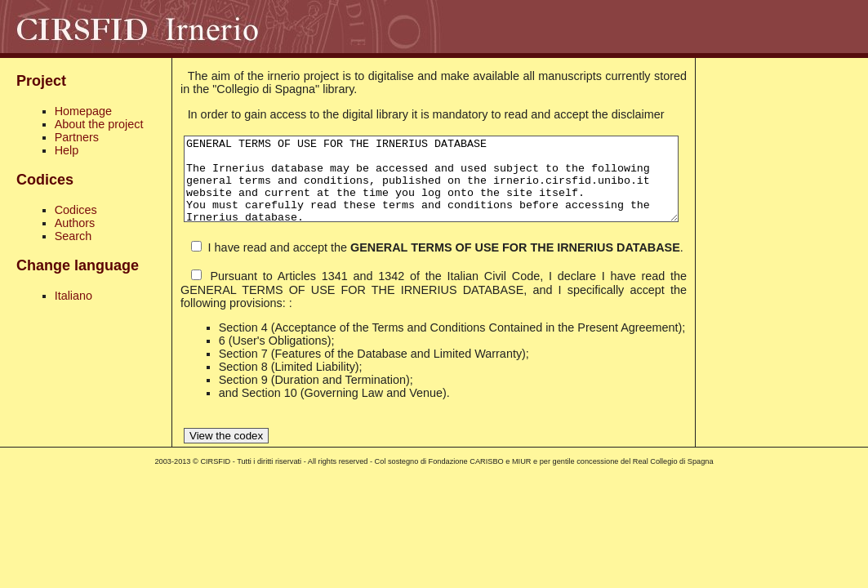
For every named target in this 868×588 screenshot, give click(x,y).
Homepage (83, 111)
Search (73, 236)
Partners (77, 137)
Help (67, 150)
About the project (99, 124)
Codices (76, 210)
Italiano (73, 296)
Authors (75, 223)
